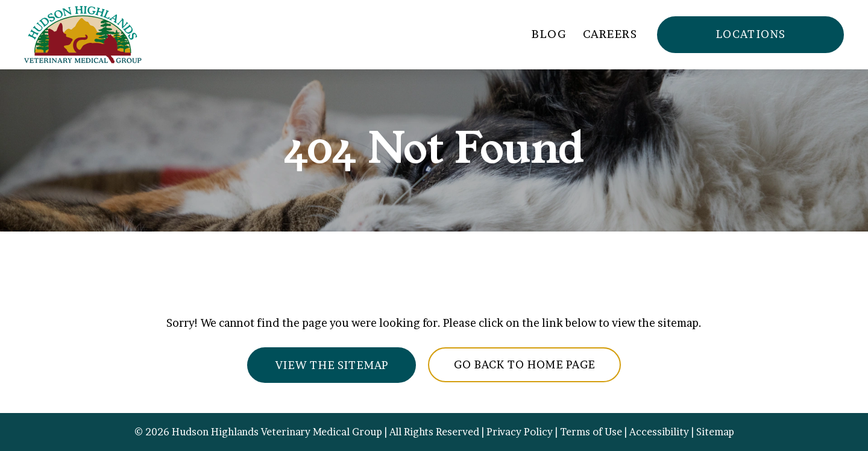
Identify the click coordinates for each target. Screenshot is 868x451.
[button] (750, 35)
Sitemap (715, 432)
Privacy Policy (520, 432)
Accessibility (659, 432)
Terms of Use (591, 432)
